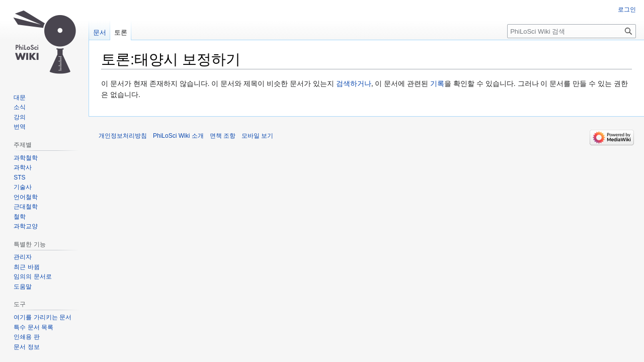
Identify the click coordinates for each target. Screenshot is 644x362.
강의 (20, 117)
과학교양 (26, 226)
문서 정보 (26, 347)
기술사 (23, 187)
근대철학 (26, 207)
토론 (121, 32)
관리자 (23, 257)
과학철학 (26, 158)
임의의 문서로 (32, 277)
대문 (20, 98)
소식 (20, 107)
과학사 (23, 167)
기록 (437, 83)
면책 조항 (223, 136)
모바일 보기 (257, 136)
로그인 (627, 10)
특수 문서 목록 (33, 327)
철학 (20, 217)
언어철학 (26, 197)
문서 (100, 32)
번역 (20, 127)
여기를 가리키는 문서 (43, 317)
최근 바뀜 (26, 267)
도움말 (23, 287)
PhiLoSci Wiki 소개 (178, 136)
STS (19, 177)
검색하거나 (354, 83)
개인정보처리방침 (123, 136)
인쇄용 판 (26, 337)
